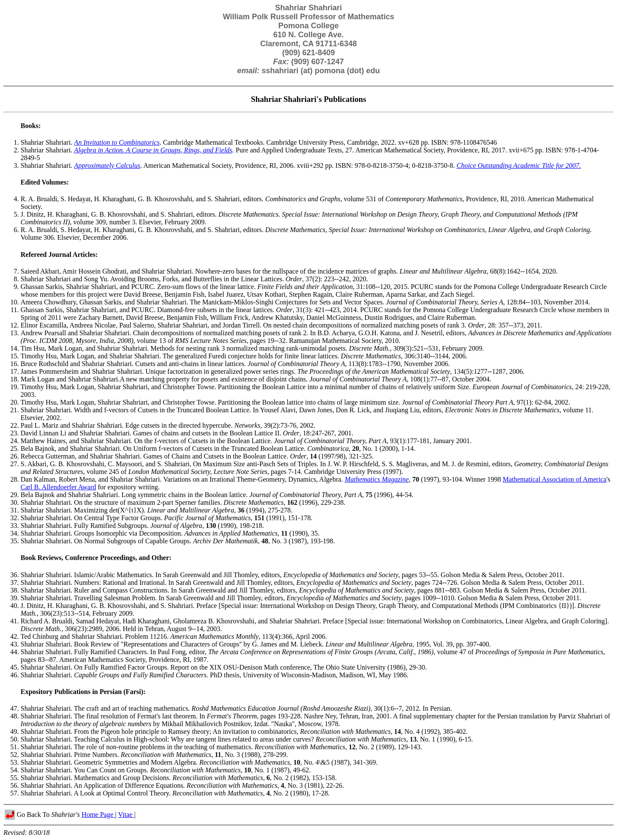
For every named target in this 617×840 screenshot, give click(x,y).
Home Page (98, 815)
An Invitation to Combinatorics (117, 142)
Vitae (126, 815)
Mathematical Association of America (554, 479)
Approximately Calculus (107, 165)
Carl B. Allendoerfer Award (58, 487)
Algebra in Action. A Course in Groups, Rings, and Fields (153, 150)
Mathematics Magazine (377, 479)
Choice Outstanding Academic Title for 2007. (518, 165)
